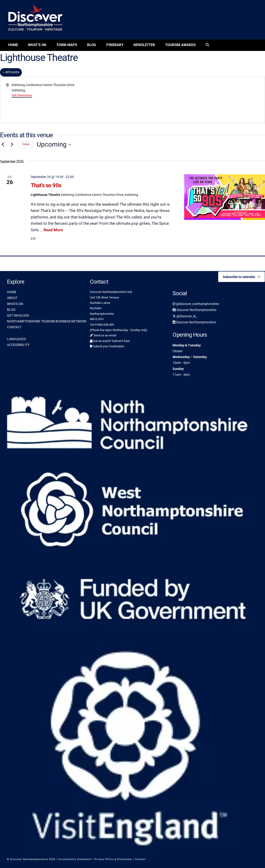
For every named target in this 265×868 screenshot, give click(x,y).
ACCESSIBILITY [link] (18, 345)
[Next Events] (12, 144)
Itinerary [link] (115, 45)
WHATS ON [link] (15, 304)
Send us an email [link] (103, 335)
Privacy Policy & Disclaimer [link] (113, 859)
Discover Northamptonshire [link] (194, 310)
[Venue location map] (198, 100)
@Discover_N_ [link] (185, 316)
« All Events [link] (11, 72)
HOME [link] (12, 292)
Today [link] (26, 144)
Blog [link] (92, 45)
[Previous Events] (3, 144)
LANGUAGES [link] (16, 339)
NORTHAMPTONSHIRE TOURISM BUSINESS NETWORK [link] (47, 321)
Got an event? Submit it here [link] (110, 341)
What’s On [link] (37, 45)
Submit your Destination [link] (107, 346)
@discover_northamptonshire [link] (196, 304)
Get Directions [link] (22, 95)
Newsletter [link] (144, 45)
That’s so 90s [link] (46, 185)
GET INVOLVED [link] (18, 315)
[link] (207, 45)
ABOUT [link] (12, 298)
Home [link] (13, 45)
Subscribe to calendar (239, 277)
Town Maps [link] (67, 45)
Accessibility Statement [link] (75, 859)
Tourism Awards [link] (180, 45)
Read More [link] (53, 230)
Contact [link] (140, 859)
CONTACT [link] (14, 327)
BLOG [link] (11, 310)
